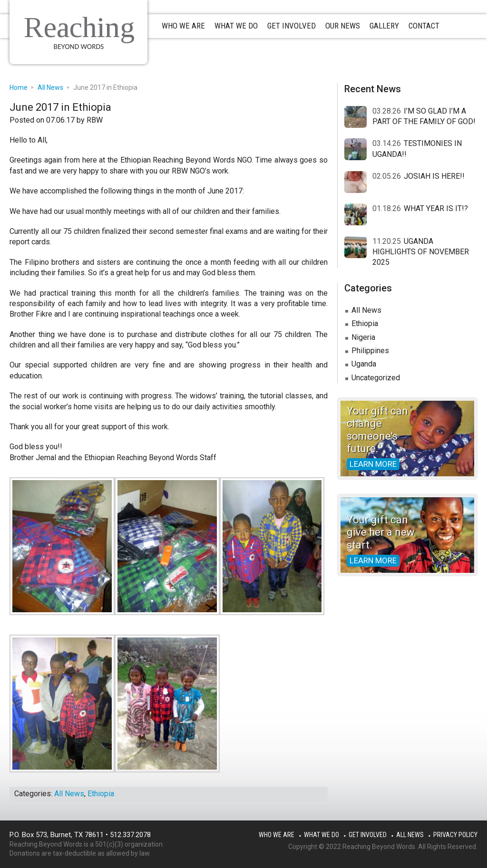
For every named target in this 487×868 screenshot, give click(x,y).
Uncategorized (376, 378)
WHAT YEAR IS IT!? (436, 208)
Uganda (364, 364)
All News (69, 794)
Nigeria (363, 337)
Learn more (373, 464)
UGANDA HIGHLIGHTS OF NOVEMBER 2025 (421, 252)
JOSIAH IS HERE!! (434, 176)
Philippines (370, 351)
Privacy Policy (455, 835)
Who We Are (277, 835)
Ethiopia (101, 794)
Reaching (79, 27)
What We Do (321, 835)
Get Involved (368, 835)
